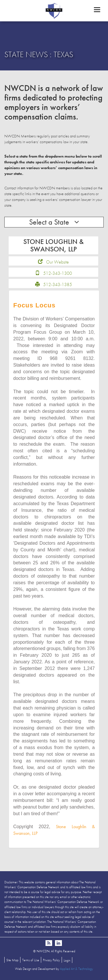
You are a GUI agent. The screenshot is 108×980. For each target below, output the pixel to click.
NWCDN (54, 10)
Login (67, 960)
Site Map (12, 960)
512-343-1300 (58, 273)
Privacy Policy (51, 960)
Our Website (57, 262)
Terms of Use (31, 960)
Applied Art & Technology (76, 969)
